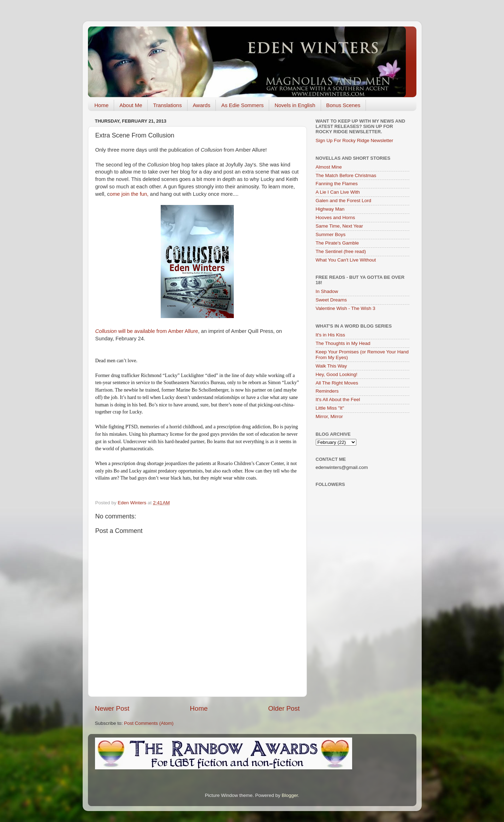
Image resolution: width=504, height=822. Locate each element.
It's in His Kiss (331, 335)
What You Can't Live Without (346, 260)
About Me (131, 105)
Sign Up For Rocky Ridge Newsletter (355, 140)
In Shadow (327, 291)
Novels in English (295, 105)
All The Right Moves (337, 383)
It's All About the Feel (338, 400)
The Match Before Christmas (346, 175)
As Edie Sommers (242, 105)
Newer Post (112, 708)
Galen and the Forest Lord (344, 201)
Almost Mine (329, 167)
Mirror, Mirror (329, 416)
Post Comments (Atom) (149, 723)
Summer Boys (331, 234)
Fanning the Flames (337, 184)
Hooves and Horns (336, 218)
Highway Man (330, 209)
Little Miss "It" (330, 408)
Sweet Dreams (331, 300)
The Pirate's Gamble (337, 243)
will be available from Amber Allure (147, 331)
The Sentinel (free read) (341, 251)
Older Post (284, 708)
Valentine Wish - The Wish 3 (346, 308)
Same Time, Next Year (339, 226)
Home (101, 105)
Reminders (327, 391)
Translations (167, 105)
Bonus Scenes (343, 105)
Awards (202, 105)
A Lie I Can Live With (338, 192)
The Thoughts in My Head (343, 343)
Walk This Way (331, 366)
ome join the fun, (129, 194)
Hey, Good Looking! (337, 374)
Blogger (290, 795)
